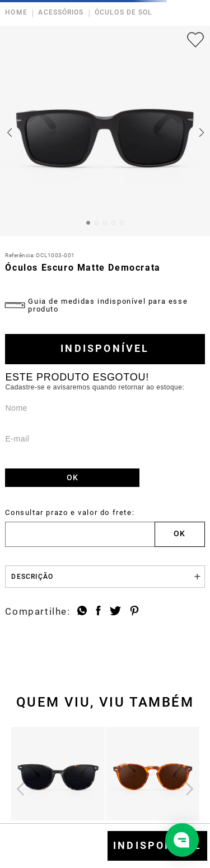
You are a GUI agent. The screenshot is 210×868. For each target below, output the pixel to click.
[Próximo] (190, 789)
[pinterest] (134, 612)
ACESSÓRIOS (61, 13)
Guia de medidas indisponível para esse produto (108, 305)
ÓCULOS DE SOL (123, 13)
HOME (16, 13)
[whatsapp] (82, 612)
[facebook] (98, 612)
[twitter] (115, 612)
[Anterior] (20, 789)
